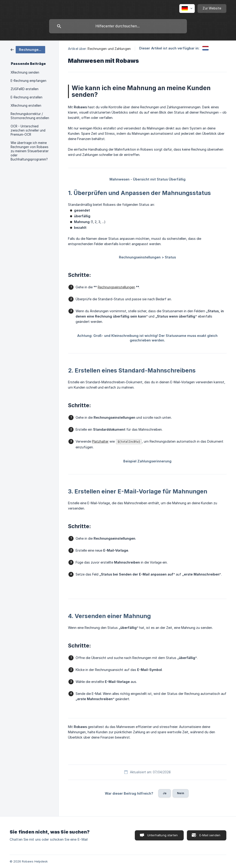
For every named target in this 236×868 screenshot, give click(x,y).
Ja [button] (165, 793)
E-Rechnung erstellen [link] (27, 97)
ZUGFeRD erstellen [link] (25, 89)
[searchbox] (118, 26)
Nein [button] (181, 793)
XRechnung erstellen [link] (26, 106)
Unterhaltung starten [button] (162, 835)
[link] (28, 49)
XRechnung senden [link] (25, 72)
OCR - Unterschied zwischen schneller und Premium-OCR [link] (28, 130)
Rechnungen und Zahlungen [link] (109, 49)
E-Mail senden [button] (210, 835)
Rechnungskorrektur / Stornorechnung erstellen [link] (30, 116)
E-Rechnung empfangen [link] (28, 81)
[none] (187, 9)
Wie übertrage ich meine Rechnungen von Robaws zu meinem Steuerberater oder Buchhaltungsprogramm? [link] (30, 151)
